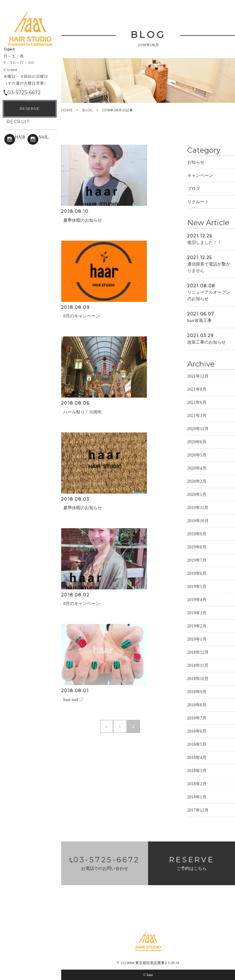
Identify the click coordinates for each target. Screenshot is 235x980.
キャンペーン (200, 175)
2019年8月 (197, 547)
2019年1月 (197, 639)
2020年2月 (197, 481)
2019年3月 (197, 612)
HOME (67, 110)
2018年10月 (198, 678)
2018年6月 (197, 731)
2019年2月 (197, 626)
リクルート (198, 201)
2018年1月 (197, 797)
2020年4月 (197, 468)
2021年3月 (197, 415)
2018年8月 (197, 705)
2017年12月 (198, 810)
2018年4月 (197, 757)
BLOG (88, 110)
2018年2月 (197, 783)
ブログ (194, 188)
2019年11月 (198, 507)
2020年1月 (197, 494)
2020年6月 (197, 442)
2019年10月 (198, 520)
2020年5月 (197, 455)
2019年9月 (197, 534)
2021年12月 (198, 376)
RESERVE (30, 965)
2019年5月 (197, 586)
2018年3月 (197, 770)
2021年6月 (197, 402)
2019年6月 (197, 573)
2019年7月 (197, 560)
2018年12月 (198, 652)
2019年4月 (197, 599)
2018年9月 (197, 691)
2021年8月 (197, 389)
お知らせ (196, 162)
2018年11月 (198, 665)
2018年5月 (197, 744)
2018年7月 (197, 718)
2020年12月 (198, 428)
